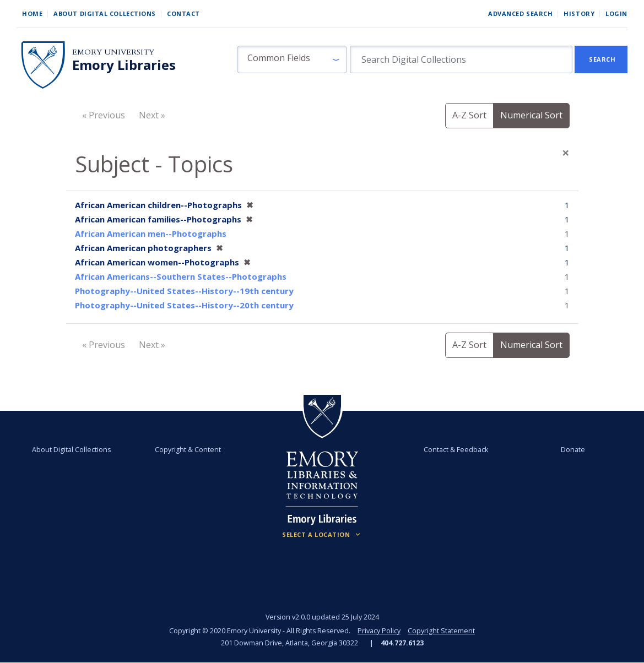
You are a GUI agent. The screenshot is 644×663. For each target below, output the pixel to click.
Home (32, 13)
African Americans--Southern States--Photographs (181, 276)
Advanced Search (520, 13)
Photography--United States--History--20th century (184, 305)
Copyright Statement (441, 631)
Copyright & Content (188, 450)
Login (616, 13)
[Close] (566, 153)
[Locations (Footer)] (322, 535)
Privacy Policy (379, 631)
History (579, 13)
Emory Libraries (124, 65)
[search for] (461, 59)
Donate (572, 450)
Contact (183, 13)
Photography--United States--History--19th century (184, 291)
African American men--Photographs (151, 233)
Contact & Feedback (456, 450)
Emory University (113, 52)
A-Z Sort (469, 115)
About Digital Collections (105, 13)
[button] (292, 59)
